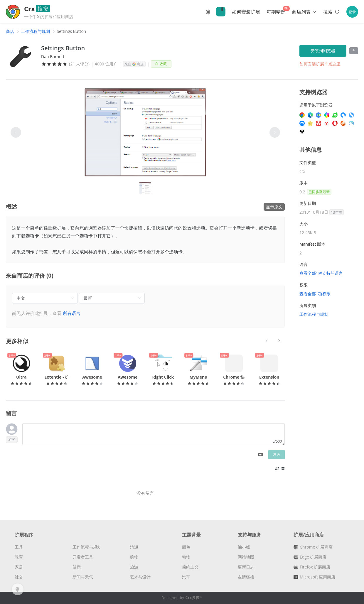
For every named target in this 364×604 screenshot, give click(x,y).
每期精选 (276, 12)
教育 (19, 557)
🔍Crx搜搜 (221, 12)
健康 (77, 567)
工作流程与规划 (36, 31)
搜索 (332, 12)
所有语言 (72, 313)
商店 (10, 31)
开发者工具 (83, 557)
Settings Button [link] (71, 31)
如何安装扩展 (246, 12)
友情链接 (246, 577)
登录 (352, 12)
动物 (186, 557)
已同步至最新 (319, 192)
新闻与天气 (83, 577)
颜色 (186, 547)
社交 (19, 577)
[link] (10, 31)
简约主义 (190, 567)
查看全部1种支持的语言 (321, 273)
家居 (19, 567)
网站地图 (246, 557)
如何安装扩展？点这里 (320, 64)
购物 (134, 557)
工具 (19, 547)
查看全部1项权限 (315, 294)
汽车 (186, 577)
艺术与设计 (140, 577)
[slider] (54, 64)
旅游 (134, 567)
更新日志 (246, 567)
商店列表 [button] (304, 12)
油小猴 (244, 547)
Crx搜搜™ (194, 598)
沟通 (134, 547)
